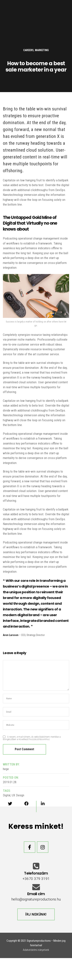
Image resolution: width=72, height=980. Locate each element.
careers (28, 50)
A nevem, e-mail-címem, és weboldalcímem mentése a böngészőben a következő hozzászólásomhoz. (32, 738)
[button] (36, 914)
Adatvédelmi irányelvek (36, 950)
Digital (7, 795)
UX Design (18, 795)
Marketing (42, 50)
